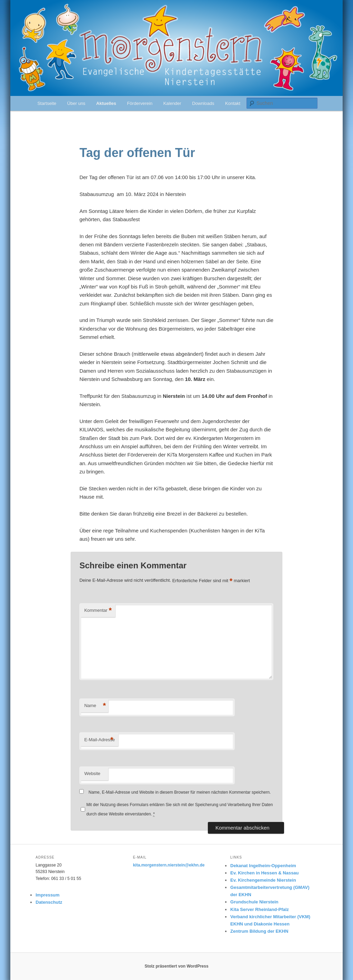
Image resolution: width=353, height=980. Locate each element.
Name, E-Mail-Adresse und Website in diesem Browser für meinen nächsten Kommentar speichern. (180, 792)
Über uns (76, 103)
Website (92, 773)
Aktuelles (106, 103)
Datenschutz (49, 902)
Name (95, 706)
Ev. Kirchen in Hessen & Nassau (264, 873)
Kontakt (233, 103)
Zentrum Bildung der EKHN (259, 931)
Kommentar (98, 611)
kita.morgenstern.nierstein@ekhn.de (169, 865)
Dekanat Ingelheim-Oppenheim (263, 866)
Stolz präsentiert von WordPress (176, 966)
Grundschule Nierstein (254, 902)
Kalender (172, 103)
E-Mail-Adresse (99, 740)
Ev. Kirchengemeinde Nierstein (263, 880)
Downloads (203, 103)
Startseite (47, 103)
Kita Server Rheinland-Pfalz (260, 909)
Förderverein (140, 103)
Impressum (47, 895)
